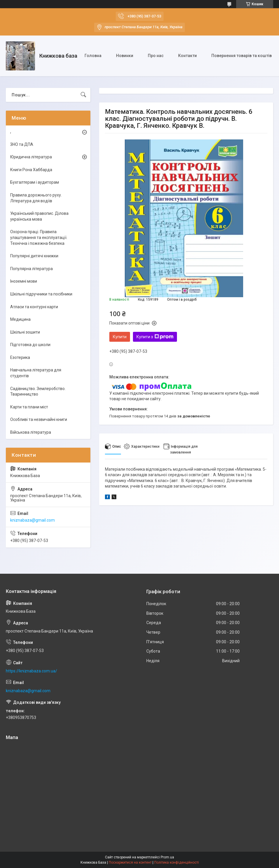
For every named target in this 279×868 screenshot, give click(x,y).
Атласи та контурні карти (34, 307)
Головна (93, 56)
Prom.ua (167, 857)
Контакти (187, 56)
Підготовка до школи (30, 345)
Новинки (125, 56)
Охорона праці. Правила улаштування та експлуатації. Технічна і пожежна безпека (39, 237)
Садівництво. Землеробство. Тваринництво (38, 392)
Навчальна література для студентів (36, 373)
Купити (120, 337)
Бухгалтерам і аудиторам (35, 182)
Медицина (20, 319)
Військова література (31, 432)
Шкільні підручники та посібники (41, 294)
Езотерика (20, 357)
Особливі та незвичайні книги (39, 419)
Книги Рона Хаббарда (31, 170)
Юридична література (31, 157)
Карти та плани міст (29, 407)
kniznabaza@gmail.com (33, 520)
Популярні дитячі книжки (34, 256)
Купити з (155, 337)
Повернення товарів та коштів (242, 56)
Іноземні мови (24, 281)
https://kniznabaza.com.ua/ (31, 671)
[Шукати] (83, 95)
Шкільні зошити (25, 332)
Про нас (156, 56)
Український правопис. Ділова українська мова (39, 216)
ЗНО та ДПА (22, 144)
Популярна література (31, 269)
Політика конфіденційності (177, 862)
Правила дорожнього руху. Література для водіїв (36, 198)
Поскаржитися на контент (130, 862)
